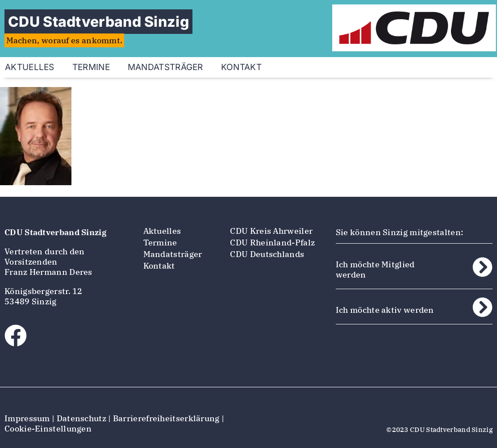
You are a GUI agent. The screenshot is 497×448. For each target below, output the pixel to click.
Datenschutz (81, 418)
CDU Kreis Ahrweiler (271, 231)
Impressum (27, 418)
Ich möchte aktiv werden (385, 310)
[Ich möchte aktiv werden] (482, 307)
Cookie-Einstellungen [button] (48, 429)
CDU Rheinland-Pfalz (272, 243)
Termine (91, 67)
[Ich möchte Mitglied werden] (482, 267)
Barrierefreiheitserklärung (166, 418)
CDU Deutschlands (267, 254)
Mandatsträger (165, 67)
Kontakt (241, 67)
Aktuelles (162, 231)
